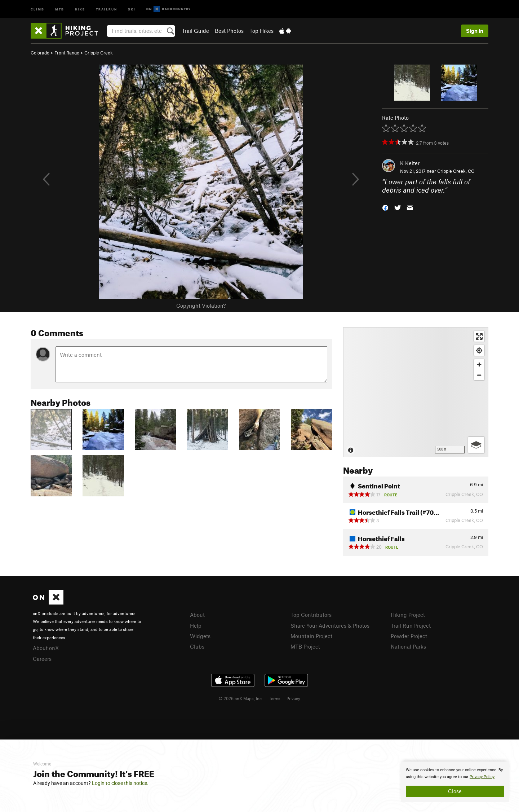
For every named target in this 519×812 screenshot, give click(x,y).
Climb (37, 9)
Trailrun (107, 9)
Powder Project (409, 636)
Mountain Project (311, 636)
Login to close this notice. (120, 783)
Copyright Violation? (201, 306)
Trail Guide (196, 31)
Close (455, 791)
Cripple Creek (99, 53)
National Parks (408, 646)
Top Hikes (261, 31)
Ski (132, 9)
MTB (60, 9)
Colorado (40, 53)
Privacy (293, 698)
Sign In (475, 31)
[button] (385, 207)
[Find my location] (479, 350)
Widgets (200, 636)
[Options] (476, 445)
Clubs (197, 646)
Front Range (67, 53)
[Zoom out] (479, 375)
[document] (455, 782)
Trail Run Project (411, 626)
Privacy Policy (482, 777)
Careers (42, 659)
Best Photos (229, 31)
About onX (46, 648)
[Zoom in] (479, 365)
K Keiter (410, 163)
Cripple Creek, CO (456, 171)
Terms (275, 698)
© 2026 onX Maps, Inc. (241, 698)
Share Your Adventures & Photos (330, 626)
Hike (80, 9)
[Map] (416, 392)
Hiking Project (408, 615)
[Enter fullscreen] (479, 336)
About (197, 615)
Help (196, 626)
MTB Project (305, 646)
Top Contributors (311, 615)
